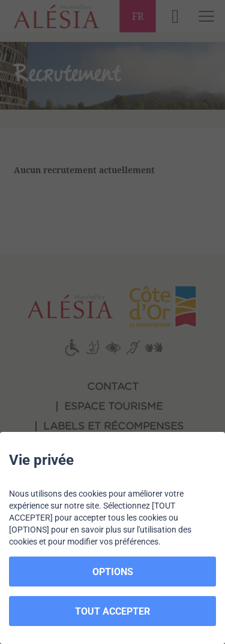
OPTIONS (113, 572)
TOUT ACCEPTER (112, 611)
